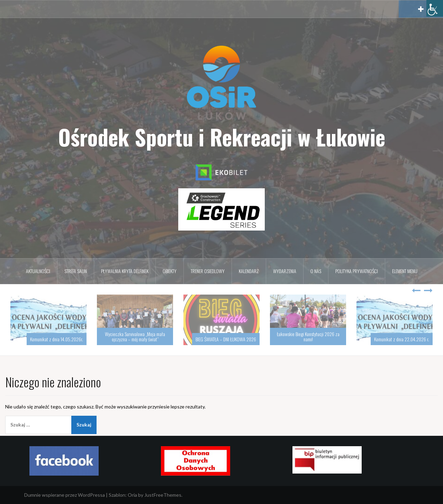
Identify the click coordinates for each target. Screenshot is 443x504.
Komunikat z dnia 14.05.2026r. (57, 339)
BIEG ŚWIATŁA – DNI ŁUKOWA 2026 (226, 339)
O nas (316, 271)
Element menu (405, 271)
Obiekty (170, 271)
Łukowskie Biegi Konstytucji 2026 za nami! (308, 336)
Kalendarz (249, 271)
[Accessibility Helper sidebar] (435, 8)
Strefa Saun (76, 271)
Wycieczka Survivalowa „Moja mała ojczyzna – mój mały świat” (135, 336)
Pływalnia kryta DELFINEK (125, 271)
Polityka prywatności (357, 271)
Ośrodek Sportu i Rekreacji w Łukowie (222, 137)
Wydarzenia (285, 271)
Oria (132, 495)
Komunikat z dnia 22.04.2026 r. (402, 339)
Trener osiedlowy (208, 271)
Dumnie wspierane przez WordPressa (65, 495)
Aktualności (38, 271)
